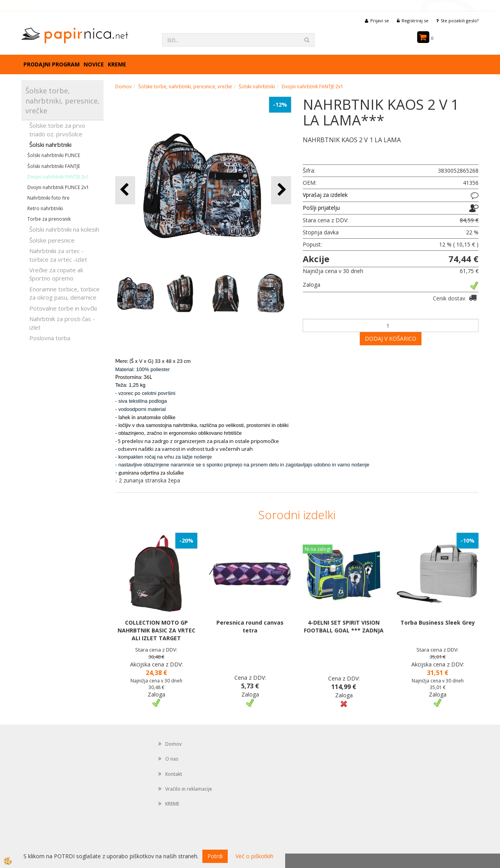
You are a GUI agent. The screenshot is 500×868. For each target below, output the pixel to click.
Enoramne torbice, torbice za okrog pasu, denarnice (64, 293)
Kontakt (174, 774)
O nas (172, 759)
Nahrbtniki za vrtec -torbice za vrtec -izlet (58, 255)
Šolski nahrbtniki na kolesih (64, 229)
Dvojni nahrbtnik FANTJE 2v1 (58, 177)
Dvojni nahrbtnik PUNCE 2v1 (58, 187)
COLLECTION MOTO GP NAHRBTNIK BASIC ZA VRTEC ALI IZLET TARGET (156, 630)
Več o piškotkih (254, 856)
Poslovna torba (50, 338)
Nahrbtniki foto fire (48, 198)
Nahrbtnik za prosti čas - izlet (62, 323)
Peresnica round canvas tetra (250, 626)
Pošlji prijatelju (321, 208)
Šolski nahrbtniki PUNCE (54, 155)
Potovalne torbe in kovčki (63, 308)
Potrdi (215, 856)
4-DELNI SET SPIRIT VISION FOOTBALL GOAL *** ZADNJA (344, 626)
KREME (117, 64)
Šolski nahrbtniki (50, 145)
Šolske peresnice (52, 240)
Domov (123, 87)
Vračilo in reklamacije (189, 789)
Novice (94, 64)
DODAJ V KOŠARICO (391, 338)
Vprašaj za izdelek (325, 195)
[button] (281, 190)
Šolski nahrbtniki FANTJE (54, 166)
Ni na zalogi (318, 549)
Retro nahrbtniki (45, 208)
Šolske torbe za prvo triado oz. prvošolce (57, 129)
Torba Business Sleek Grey (438, 622)
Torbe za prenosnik (49, 219)
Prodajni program (52, 64)
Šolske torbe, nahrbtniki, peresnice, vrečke (185, 87)
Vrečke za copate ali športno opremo (56, 274)
